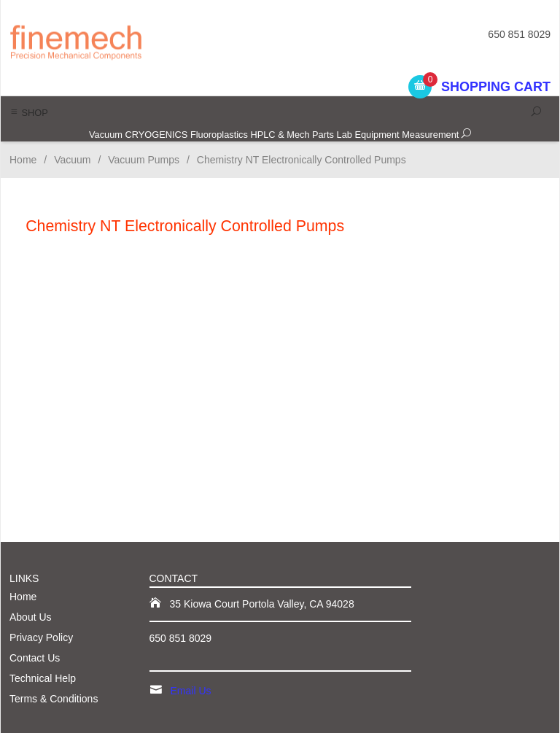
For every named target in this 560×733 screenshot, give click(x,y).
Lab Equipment (368, 135)
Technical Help (43, 678)
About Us (31, 617)
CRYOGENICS (157, 135)
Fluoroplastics (219, 135)
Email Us (191, 691)
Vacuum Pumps (144, 160)
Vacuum (106, 135)
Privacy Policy (41, 637)
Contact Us (35, 658)
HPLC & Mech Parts (292, 135)
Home (23, 160)
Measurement (430, 135)
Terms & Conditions (54, 699)
